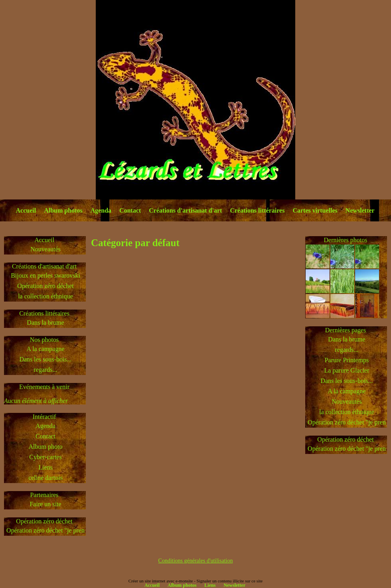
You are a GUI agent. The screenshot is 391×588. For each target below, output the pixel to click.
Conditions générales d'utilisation (196, 561)
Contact (130, 210)
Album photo (46, 447)
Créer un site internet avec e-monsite (161, 581)
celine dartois (45, 478)
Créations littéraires (257, 210)
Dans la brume (45, 323)
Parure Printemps (347, 360)
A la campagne (45, 349)
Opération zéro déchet (45, 286)
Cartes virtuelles (315, 210)
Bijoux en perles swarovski (45, 275)
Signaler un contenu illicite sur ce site (230, 581)
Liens (45, 467)
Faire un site (45, 504)
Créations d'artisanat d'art (185, 210)
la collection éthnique (45, 296)
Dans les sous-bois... (45, 359)
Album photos (63, 210)
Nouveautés (45, 249)
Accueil (26, 210)
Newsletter (360, 210)
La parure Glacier (347, 370)
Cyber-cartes (45, 457)
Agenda (101, 210)
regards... (45, 370)
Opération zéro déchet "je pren (45, 530)
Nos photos (44, 340)
